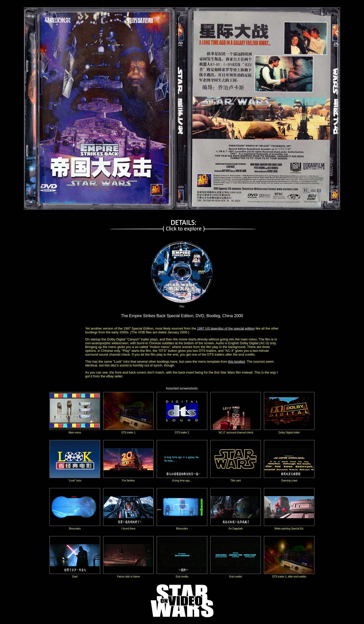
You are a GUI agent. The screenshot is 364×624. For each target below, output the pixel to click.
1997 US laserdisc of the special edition (226, 328)
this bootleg (237, 362)
